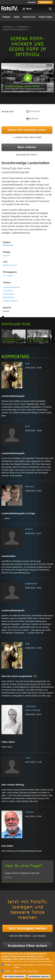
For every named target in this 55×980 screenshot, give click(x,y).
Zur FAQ (8, 878)
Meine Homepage (33, 710)
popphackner (31, 584)
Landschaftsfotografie (15, 30)
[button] (28, 78)
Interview (6, 256)
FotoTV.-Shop (45, 17)
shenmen (29, 812)
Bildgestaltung (8, 297)
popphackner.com (10, 265)
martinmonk (31, 706)
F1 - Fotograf (8, 276)
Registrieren (45, 2)
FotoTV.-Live (29, 17)
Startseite (8, 27)
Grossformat (8, 291)
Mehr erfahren (27, 147)
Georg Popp (8, 245)
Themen (6, 17)
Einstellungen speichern (39, 977)
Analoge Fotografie (10, 301)
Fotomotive (23, 27)
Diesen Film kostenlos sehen (27, 130)
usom (28, 758)
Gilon (28, 426)
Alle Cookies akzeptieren (14, 977)
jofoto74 (29, 529)
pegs (27, 363)
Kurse (17, 17)
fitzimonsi (29, 486)
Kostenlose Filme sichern (27, 946)
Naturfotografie (9, 294)
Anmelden (32, 2)
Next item (51, 336)
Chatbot (7, 971)
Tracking (8, 965)
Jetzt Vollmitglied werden (27, 928)
